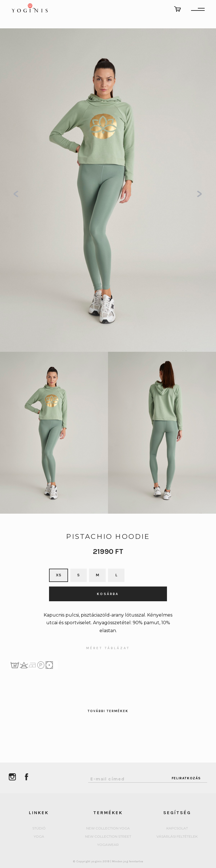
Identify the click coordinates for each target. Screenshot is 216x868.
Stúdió (39, 828)
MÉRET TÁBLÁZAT (108, 648)
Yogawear (108, 845)
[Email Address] (127, 777)
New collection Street (108, 837)
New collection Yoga (108, 828)
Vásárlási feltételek (177, 837)
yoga (39, 837)
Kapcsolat (177, 828)
